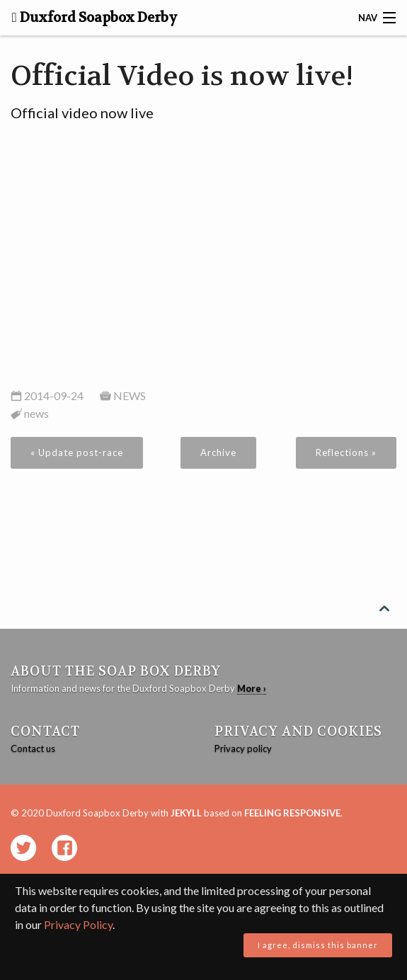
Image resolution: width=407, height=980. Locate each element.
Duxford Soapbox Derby (95, 18)
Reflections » (346, 452)
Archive (218, 452)
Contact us (33, 748)
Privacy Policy (78, 924)
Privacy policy (243, 748)
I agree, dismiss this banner (318, 945)
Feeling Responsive (292, 813)
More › (252, 688)
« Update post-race (77, 452)
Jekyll (186, 813)
